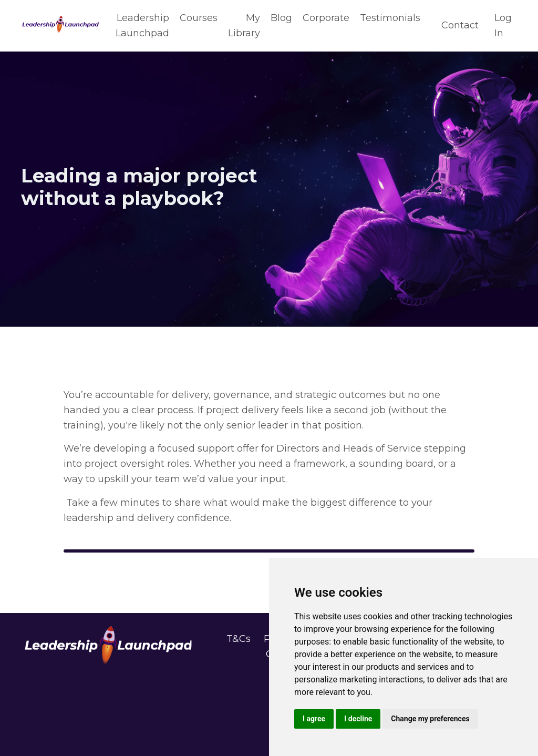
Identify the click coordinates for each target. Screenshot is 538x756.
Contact (460, 25)
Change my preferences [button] (430, 719)
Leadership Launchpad (142, 25)
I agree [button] (314, 719)
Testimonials (390, 18)
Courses (199, 18)
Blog (281, 18)
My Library (244, 25)
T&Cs (239, 639)
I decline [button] (358, 719)
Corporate (326, 18)
